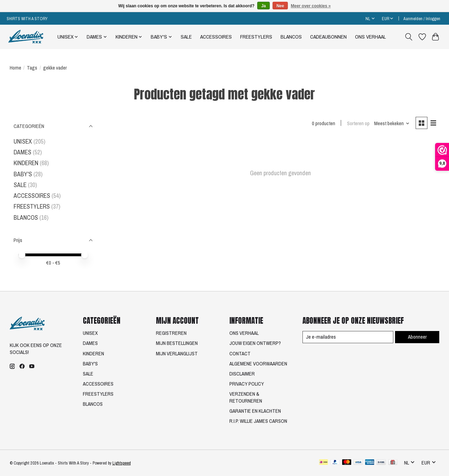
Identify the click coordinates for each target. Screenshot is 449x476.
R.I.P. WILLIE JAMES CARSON (258, 421)
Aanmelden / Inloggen (422, 19)
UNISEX (23, 141)
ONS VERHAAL (371, 37)
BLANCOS (291, 37)
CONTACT (240, 354)
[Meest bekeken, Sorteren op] (392, 123)
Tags (32, 68)
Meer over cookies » (311, 6)
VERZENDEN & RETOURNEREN (246, 397)
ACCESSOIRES (216, 37)
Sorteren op (358, 123)
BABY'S (23, 174)
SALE (186, 37)
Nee (280, 6)
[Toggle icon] (408, 37)
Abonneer (417, 337)
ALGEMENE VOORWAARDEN (258, 364)
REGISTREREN (171, 333)
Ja (263, 6)
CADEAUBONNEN (328, 37)
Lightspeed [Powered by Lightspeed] (122, 463)
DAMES (22, 152)
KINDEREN (26, 163)
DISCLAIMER (242, 374)
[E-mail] (348, 337)
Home (15, 68)
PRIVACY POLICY (247, 384)
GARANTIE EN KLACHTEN (255, 411)
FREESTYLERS (256, 37)
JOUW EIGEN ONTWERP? (255, 343)
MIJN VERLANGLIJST (177, 354)
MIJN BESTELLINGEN (177, 343)
